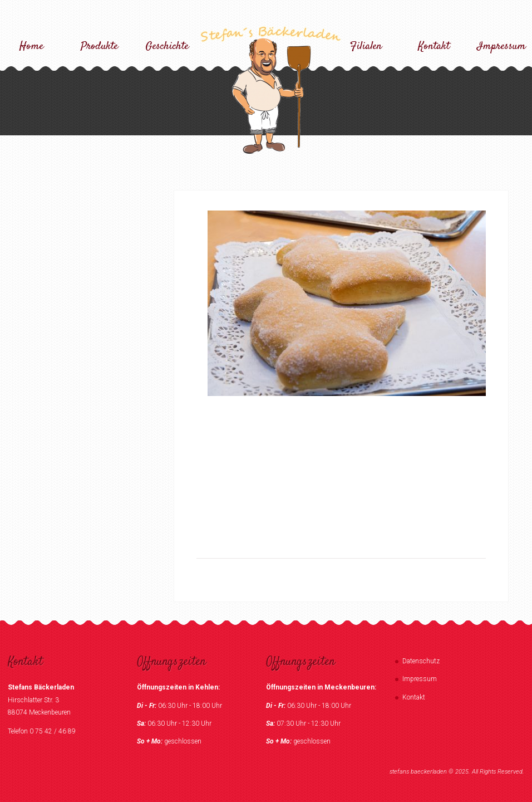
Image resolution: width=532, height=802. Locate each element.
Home (31, 47)
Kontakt (434, 47)
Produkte (99, 47)
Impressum (501, 47)
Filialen (366, 47)
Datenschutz (421, 661)
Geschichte (167, 47)
